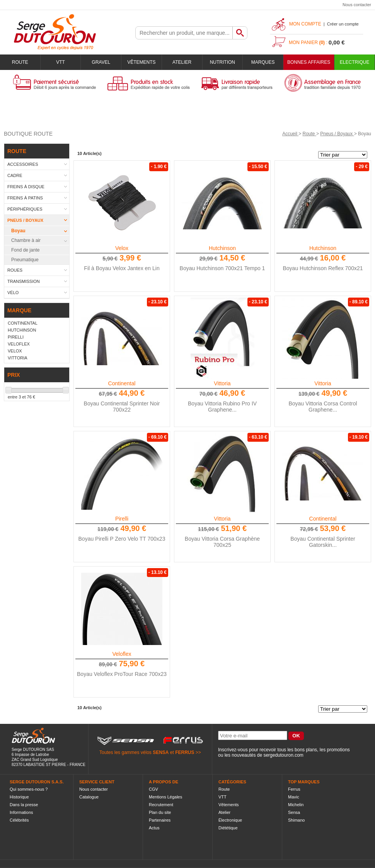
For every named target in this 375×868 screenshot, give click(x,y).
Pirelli (122, 519)
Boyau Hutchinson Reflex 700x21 (323, 268)
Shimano (296, 820)
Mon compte (305, 24)
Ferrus (294, 789)
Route (20, 62)
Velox (122, 248)
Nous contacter (357, 5)
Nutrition (222, 62)
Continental (122, 383)
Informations (21, 812)
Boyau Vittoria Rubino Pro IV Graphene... (222, 407)
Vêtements (141, 62)
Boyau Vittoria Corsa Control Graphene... (323, 407)
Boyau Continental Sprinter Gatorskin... (323, 542)
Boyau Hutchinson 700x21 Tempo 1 (222, 268)
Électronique (230, 820)
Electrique (355, 62)
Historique (19, 797)
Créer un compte (343, 24)
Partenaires (160, 820)
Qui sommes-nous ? (29, 789)
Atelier (182, 62)
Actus (154, 828)
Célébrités (19, 820)
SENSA (161, 752)
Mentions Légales (165, 797)
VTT (61, 62)
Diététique (228, 828)
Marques (263, 62)
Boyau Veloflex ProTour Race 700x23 (122, 674)
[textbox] (184, 33)
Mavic (294, 797)
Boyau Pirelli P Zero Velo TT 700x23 (122, 539)
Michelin (296, 805)
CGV (153, 789)
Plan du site (160, 812)
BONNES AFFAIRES (309, 62)
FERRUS (185, 752)
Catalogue (89, 797)
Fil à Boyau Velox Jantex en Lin (122, 268)
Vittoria (222, 383)
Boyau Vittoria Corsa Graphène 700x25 (222, 542)
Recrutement (161, 805)
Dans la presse (24, 805)
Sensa (294, 812)
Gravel (101, 62)
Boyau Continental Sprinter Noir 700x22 (122, 407)
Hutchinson (222, 248)
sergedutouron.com (283, 755)
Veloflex (122, 654)
